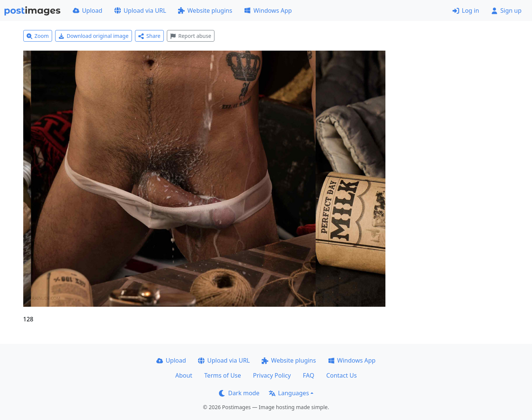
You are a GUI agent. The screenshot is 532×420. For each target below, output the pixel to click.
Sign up (506, 10)
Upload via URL (140, 10)
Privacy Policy (272, 375)
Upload (88, 10)
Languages (289, 393)
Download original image (94, 36)
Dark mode (239, 393)
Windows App (268, 10)
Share (149, 36)
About (184, 375)
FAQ (309, 375)
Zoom (38, 36)
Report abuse (191, 36)
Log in (466, 10)
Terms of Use (223, 375)
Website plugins (205, 10)
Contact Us (341, 375)
